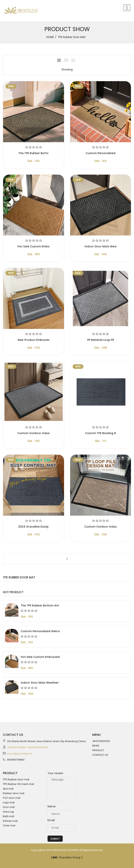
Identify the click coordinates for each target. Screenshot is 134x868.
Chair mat (9, 825)
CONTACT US (100, 755)
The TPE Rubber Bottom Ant (40, 605)
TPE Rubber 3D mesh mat (18, 784)
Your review (55, 773)
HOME (50, 37)
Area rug (8, 812)
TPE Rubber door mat (16, 779)
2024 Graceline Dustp (33, 527)
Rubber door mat (14, 793)
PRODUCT (98, 750)
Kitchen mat (10, 821)
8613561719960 (16, 760)
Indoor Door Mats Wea (100, 246)
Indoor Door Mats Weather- (40, 683)
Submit (55, 839)
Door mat (9, 807)
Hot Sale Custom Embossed (40, 657)
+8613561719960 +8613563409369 (28, 747)
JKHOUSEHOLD (101, 741)
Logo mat (9, 802)
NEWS (96, 746)
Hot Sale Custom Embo (34, 246)
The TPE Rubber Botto (33, 153)
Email (51, 820)
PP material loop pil (101, 340)
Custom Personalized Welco (40, 631)
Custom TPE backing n (100, 433)
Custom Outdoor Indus (33, 433)
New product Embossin (34, 340)
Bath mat (8, 816)
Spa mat (8, 789)
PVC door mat (12, 798)
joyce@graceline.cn (20, 754)
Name (52, 806)
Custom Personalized (101, 153)
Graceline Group (70, 857)
